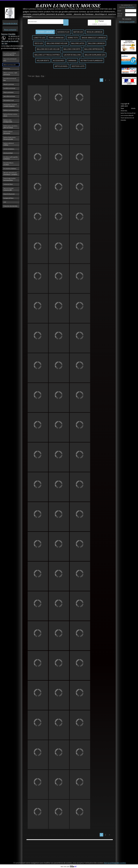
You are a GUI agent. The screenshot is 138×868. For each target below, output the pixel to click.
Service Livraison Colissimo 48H (9, 189)
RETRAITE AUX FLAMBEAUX (92, 60)
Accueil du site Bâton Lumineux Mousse (10, 54)
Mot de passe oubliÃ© (127, 22)
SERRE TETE (73, 38)
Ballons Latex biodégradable (8, 121)
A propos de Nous (8, 198)
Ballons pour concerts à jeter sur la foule (10, 127)
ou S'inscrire (130, 7)
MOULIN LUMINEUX (95, 32)
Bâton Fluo (7, 69)
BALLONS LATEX (78, 43)
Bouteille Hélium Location (8, 164)
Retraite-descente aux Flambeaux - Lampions (10, 173)
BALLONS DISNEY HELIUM (57, 43)
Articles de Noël (8, 153)
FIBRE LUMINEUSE (56, 38)
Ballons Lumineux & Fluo (11, 110)
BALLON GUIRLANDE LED (95, 55)
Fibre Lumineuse (8, 92)
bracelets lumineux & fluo (10, 79)
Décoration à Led (9, 100)
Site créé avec (70, 867)
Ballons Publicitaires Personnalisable (10, 138)
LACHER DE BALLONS (72, 55)
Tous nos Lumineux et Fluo (10, 60)
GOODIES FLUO (63, 32)
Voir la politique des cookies (115, 863)
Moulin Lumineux (9, 84)
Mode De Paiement (9, 194)
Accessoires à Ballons (10, 168)
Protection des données (10, 206)
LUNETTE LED (39, 38)
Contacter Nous (8, 184)
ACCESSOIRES (59, 60)
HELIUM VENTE (43, 60)
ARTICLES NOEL (61, 66)
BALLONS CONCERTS (72, 49)
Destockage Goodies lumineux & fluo (10, 179)
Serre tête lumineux (9, 96)
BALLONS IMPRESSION (93, 49)
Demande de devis (10, 23)
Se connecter (127, 19)
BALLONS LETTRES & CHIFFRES (47, 55)
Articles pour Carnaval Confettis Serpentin (10, 105)
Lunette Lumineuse (9, 88)
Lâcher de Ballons (9, 149)
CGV (5, 202)
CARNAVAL (72, 60)
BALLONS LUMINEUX (96, 43)
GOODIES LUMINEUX (45, 32)
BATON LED (78, 32)
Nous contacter (10, 30)
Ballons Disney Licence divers (10, 115)
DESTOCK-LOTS (78, 66)
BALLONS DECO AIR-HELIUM (48, 49)
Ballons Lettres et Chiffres (9, 144)
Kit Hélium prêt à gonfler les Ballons (11, 158)
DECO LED (39, 43)
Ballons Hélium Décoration (8, 132)
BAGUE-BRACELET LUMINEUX (94, 38)
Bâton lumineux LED (10, 65)
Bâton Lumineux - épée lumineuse (10, 74)
